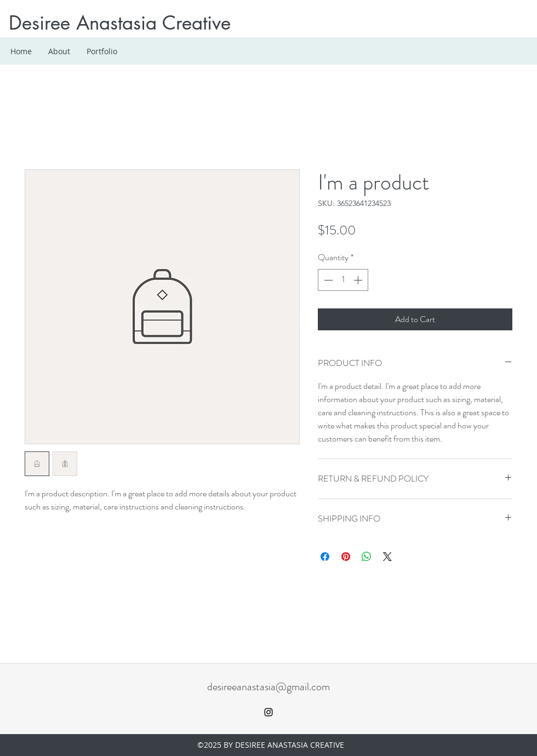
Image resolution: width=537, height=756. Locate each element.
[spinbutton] (343, 280)
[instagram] (268, 712)
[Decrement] (327, 280)
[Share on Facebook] (325, 557)
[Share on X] (387, 557)
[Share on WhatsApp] (367, 557)
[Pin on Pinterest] (346, 557)
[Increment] (359, 280)
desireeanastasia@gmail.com (268, 687)
